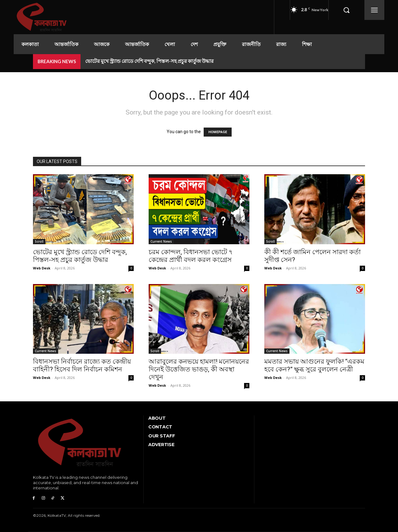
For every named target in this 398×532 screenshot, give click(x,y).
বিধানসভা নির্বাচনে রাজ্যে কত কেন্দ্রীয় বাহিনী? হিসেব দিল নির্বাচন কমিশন (82, 365)
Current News (161, 241)
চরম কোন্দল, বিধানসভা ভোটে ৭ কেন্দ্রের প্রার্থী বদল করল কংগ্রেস (191, 256)
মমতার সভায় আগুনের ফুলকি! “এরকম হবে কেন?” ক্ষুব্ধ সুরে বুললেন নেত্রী (314, 365)
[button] (346, 10)
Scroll (39, 241)
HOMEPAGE (218, 132)
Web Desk (42, 268)
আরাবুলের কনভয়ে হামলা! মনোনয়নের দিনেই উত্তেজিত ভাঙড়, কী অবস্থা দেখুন (199, 369)
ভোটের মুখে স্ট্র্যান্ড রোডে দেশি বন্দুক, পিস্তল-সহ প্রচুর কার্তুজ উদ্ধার (149, 61)
